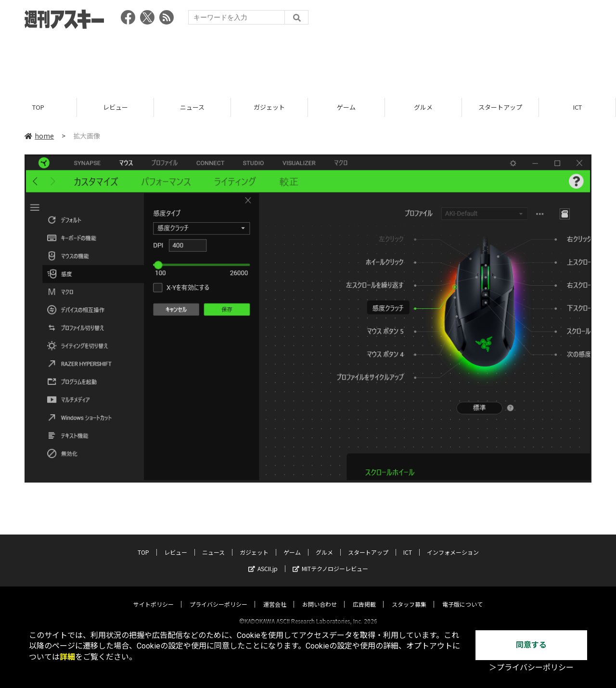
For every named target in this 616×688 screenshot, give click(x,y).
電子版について (462, 595)
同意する (531, 645)
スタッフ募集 (409, 595)
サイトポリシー (154, 595)
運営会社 (275, 595)
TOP (38, 107)
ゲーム (346, 107)
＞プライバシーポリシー (531, 668)
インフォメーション (453, 543)
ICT (577, 107)
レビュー (115, 107)
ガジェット (269, 107)
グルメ (423, 107)
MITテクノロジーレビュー (330, 560)
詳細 (67, 657)
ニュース (192, 107)
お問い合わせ (320, 595)
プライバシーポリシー (218, 595)
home (39, 136)
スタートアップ (500, 107)
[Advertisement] (308, 60)
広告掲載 (364, 595)
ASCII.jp (263, 560)
